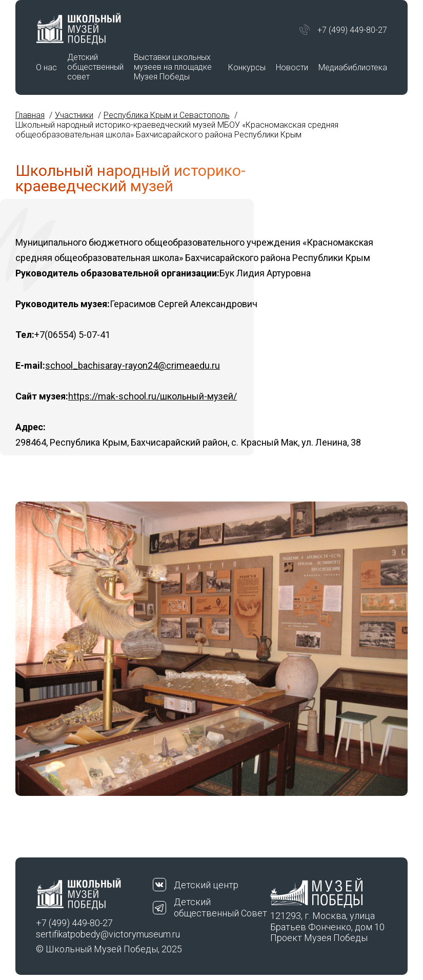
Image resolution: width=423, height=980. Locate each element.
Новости (292, 67)
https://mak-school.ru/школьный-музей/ (153, 396)
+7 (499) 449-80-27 (352, 30)
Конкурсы (247, 67)
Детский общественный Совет (220, 907)
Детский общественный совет (95, 67)
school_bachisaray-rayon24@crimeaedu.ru (133, 365)
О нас (46, 67)
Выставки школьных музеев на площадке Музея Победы (173, 67)
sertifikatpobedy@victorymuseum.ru (94, 934)
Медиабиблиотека (353, 67)
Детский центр (206, 885)
